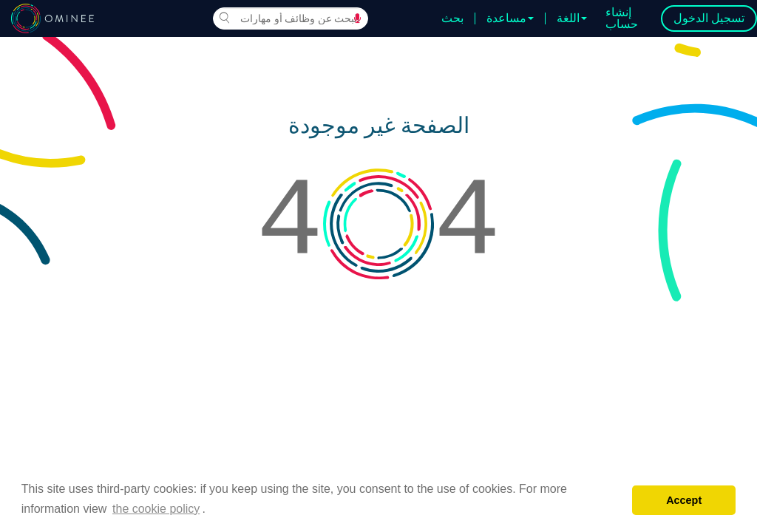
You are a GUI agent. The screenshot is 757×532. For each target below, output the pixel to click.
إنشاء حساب (622, 18)
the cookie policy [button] (156, 509)
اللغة (572, 18)
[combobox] (291, 18)
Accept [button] (684, 500)
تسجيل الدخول (709, 18)
